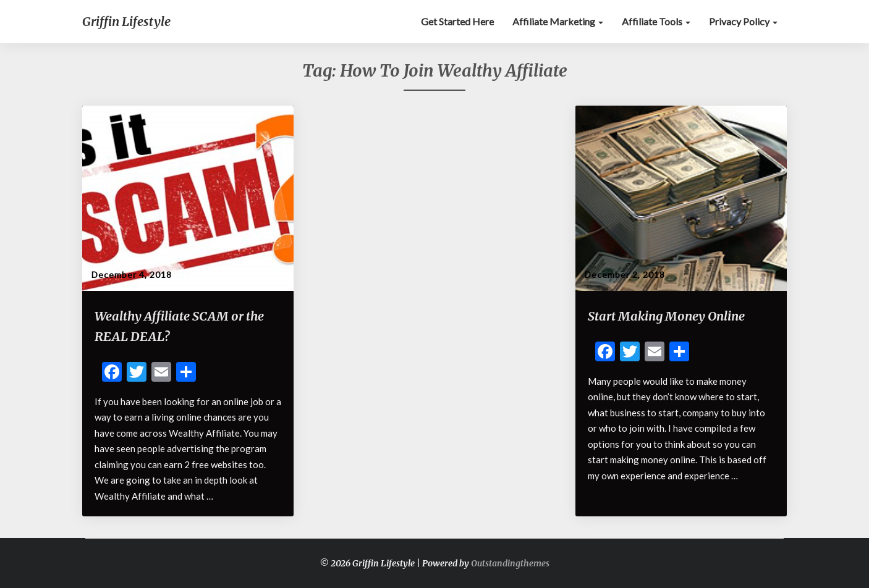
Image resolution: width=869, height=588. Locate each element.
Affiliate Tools (656, 21)
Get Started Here (457, 21)
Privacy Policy (743, 21)
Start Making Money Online (666, 316)
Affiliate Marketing (558, 21)
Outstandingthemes (510, 563)
